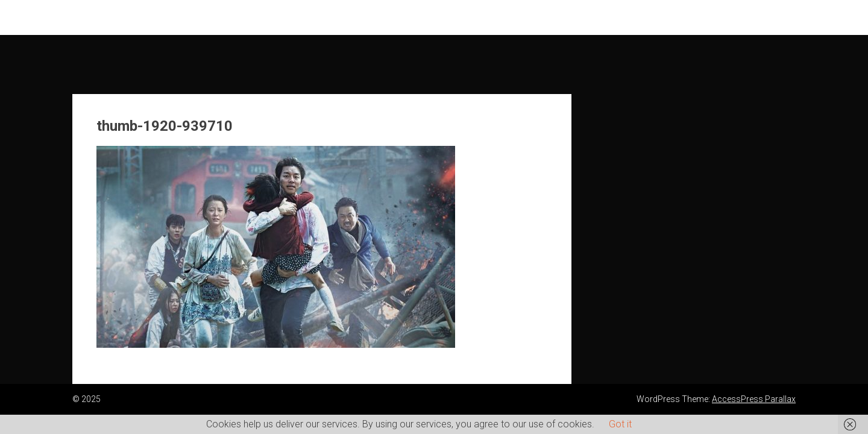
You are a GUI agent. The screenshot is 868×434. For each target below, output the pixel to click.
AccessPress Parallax (754, 399)
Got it (620, 424)
